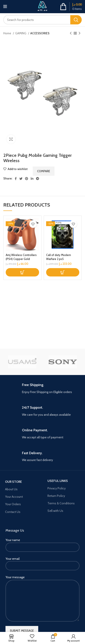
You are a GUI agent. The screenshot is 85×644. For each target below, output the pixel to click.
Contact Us (13, 512)
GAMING (21, 33)
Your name (42, 543)
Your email (42, 562)
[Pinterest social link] (27, 179)
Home (8, 33)
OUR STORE (14, 482)
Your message (42, 589)
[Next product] (80, 33)
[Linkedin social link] (32, 179)
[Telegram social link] (38, 179)
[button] (22, 272)
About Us (11, 489)
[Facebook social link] (16, 179)
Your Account (14, 497)
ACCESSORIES (40, 33)
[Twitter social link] (21, 179)
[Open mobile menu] (5, 7)
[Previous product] (71, 33)
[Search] (42, 20)
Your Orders (13, 504)
